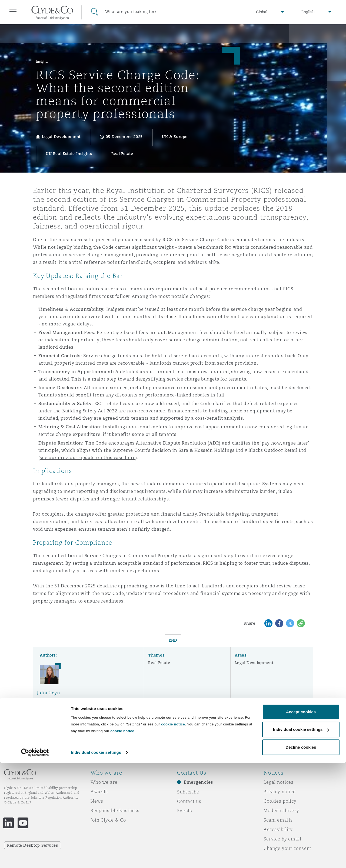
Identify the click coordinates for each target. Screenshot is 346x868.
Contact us (189, 801)
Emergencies (198, 782)
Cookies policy (280, 801)
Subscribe (188, 792)
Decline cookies (301, 852)
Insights (42, 62)
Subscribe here (253, 731)
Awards (99, 792)
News (97, 801)
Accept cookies (301, 817)
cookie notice (173, 829)
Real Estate (159, 663)
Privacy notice (280, 792)
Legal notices (279, 782)
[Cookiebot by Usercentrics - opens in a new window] (35, 857)
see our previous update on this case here (88, 458)
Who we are (104, 782)
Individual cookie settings (96, 857)
